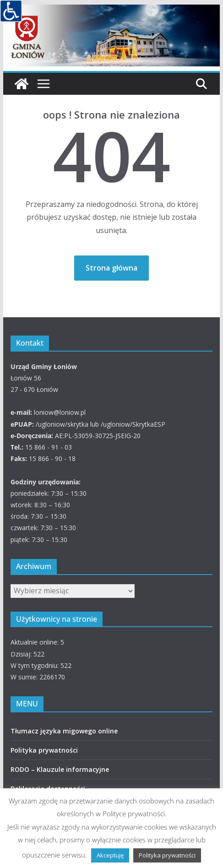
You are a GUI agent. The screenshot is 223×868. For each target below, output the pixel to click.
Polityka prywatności (44, 750)
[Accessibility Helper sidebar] (11, 11)
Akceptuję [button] (110, 855)
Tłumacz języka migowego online (64, 731)
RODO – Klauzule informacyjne (60, 769)
